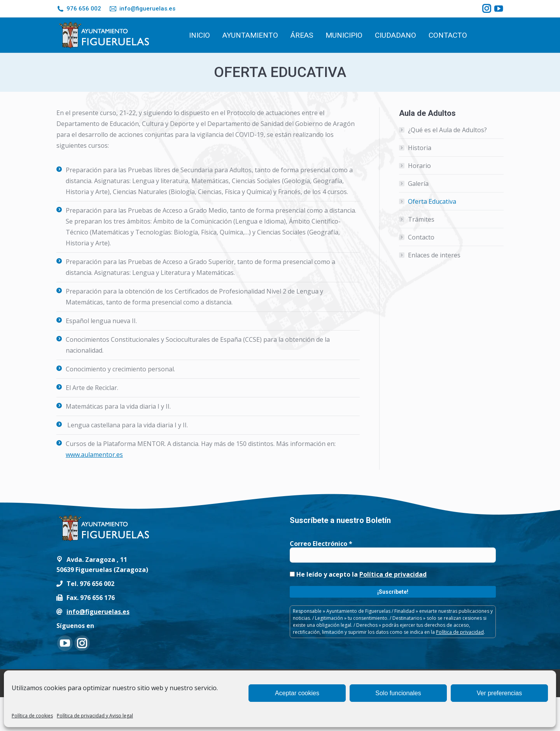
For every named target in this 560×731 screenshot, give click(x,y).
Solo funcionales (398, 693)
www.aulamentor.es (94, 455)
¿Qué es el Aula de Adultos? (447, 130)
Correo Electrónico (321, 544)
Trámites (421, 219)
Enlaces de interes (434, 255)
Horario (419, 166)
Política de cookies (32, 716)
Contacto (421, 237)
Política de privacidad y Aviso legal (95, 716)
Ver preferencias (500, 693)
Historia (420, 148)
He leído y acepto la (358, 574)
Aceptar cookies (297, 693)
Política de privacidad (393, 574)
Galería (418, 184)
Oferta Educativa (432, 201)
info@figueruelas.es (142, 9)
